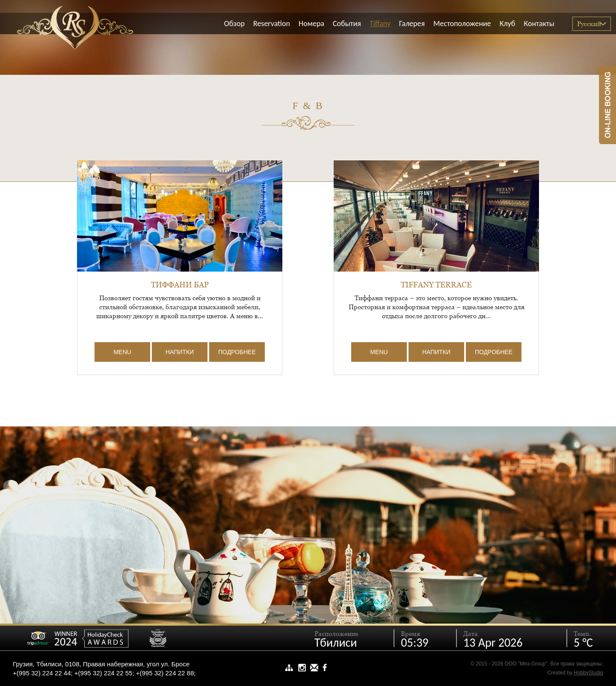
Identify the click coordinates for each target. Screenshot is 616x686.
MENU (122, 352)
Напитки (180, 352)
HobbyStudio (588, 673)
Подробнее (237, 352)
